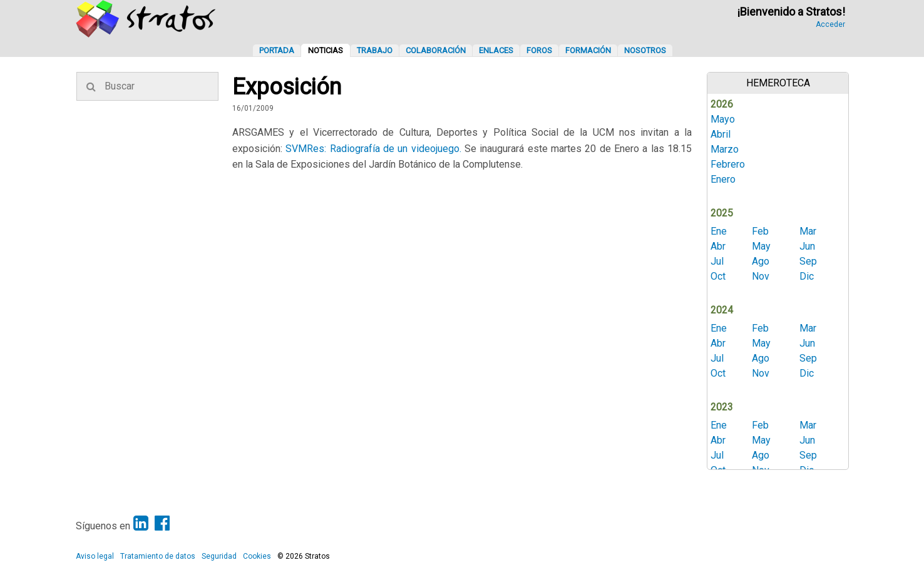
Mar (808, 231)
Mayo (723, 119)
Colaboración (436, 50)
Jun (807, 246)
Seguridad (219, 556)
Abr (718, 246)
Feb (760, 231)
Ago (761, 261)
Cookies (257, 556)
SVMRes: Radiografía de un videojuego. (373, 149)
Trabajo (375, 50)
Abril (721, 134)
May (761, 246)
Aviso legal (95, 556)
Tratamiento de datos (158, 556)
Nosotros (645, 50)
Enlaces (496, 50)
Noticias (326, 50)
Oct (718, 276)
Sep (808, 261)
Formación (588, 50)
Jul (717, 261)
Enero (723, 179)
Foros (539, 50)
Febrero (728, 164)
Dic (807, 276)
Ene (719, 231)
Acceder (830, 24)
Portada (277, 50)
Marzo (725, 149)
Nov (761, 276)
